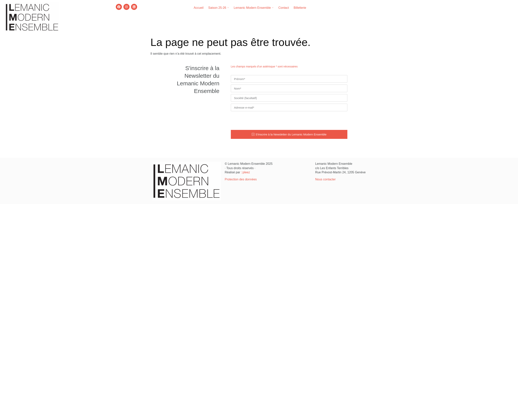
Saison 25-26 (219, 8)
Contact (284, 8)
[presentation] (260, 121)
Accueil (199, 8)
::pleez (245, 172)
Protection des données (241, 179)
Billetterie (300, 8)
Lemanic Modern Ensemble (254, 8)
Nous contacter (325, 179)
